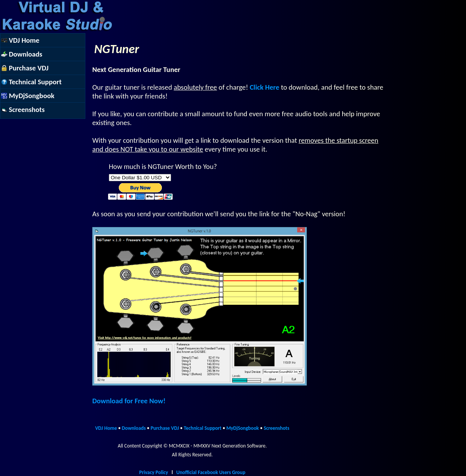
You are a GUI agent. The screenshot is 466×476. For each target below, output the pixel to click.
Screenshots (277, 428)
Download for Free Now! (129, 401)
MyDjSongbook (243, 428)
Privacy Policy (154, 472)
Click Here (264, 87)
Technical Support (203, 428)
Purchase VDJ (165, 428)
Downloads (134, 428)
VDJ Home (106, 428)
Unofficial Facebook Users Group (211, 472)
